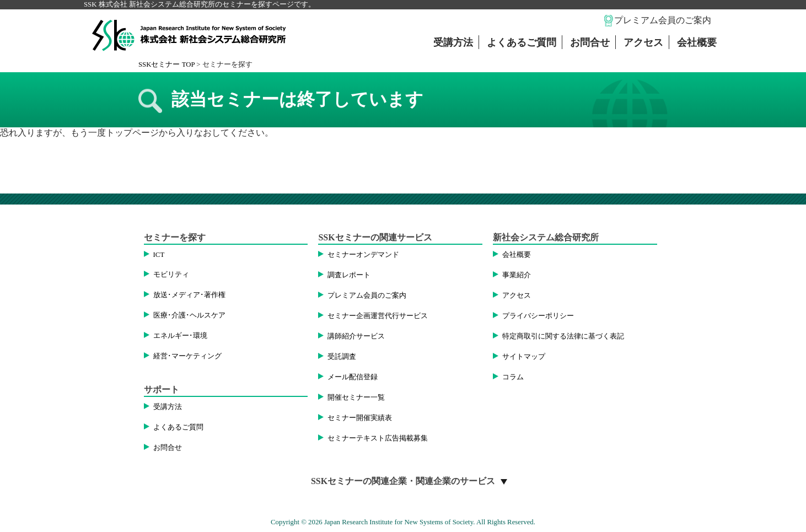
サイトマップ (524, 357)
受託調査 (342, 357)
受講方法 (453, 42)
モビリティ (171, 275)
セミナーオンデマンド (363, 255)
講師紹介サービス (356, 336)
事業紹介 (517, 275)
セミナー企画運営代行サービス (378, 316)
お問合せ (590, 42)
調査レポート (349, 275)
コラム (513, 377)
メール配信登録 (353, 377)
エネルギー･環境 (180, 336)
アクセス (643, 42)
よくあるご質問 (522, 42)
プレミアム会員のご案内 (663, 20)
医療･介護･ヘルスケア (189, 315)
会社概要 (697, 42)
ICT (159, 255)
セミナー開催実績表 (360, 418)
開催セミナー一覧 (356, 397)
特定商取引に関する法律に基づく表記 (563, 336)
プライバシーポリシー (538, 316)
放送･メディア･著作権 (189, 295)
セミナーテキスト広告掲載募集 (378, 438)
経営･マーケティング (187, 356)
